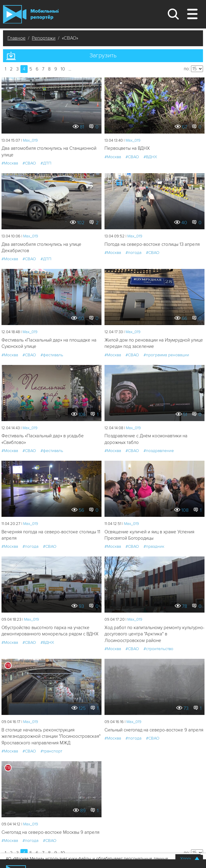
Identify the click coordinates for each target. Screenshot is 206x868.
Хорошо (188, 859)
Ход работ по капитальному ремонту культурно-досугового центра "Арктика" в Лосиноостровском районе (154, 634)
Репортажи (44, 38)
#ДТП (46, 163)
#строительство (158, 649)
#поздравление (159, 451)
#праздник (154, 546)
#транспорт (51, 751)
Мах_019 (30, 140)
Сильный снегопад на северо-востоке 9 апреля (154, 730)
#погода (133, 253)
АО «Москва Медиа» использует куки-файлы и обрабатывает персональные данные (87, 859)
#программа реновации (166, 355)
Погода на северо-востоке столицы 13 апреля (152, 244)
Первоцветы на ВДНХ (127, 148)
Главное (17, 38)
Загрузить (103, 56)
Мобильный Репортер (31, 14)
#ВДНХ (150, 157)
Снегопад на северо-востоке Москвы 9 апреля (50, 832)
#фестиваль (52, 355)
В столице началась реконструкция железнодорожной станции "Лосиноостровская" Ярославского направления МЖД (51, 736)
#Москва (10, 163)
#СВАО (29, 163)
